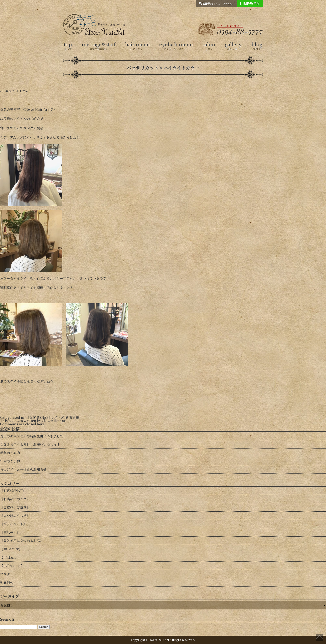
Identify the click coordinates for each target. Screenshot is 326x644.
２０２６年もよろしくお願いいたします (30, 444)
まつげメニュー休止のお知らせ (23, 469)
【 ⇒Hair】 (9, 557)
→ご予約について (230, 26)
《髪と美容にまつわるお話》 (22, 541)
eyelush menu (176, 46)
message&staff (99, 46)
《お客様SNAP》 (39, 417)
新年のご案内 (10, 453)
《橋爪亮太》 (10, 532)
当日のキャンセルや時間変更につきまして (32, 436)
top (68, 46)
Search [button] (44, 627)
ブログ (59, 417)
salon (209, 46)
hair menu (137, 46)
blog (257, 46)
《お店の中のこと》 (15, 499)
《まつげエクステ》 (15, 516)
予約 (216, 3)
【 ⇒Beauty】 (11, 549)
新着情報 (72, 417)
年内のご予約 (10, 461)
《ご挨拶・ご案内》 (15, 507)
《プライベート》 (13, 524)
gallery (233, 46)
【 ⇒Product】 (12, 566)
